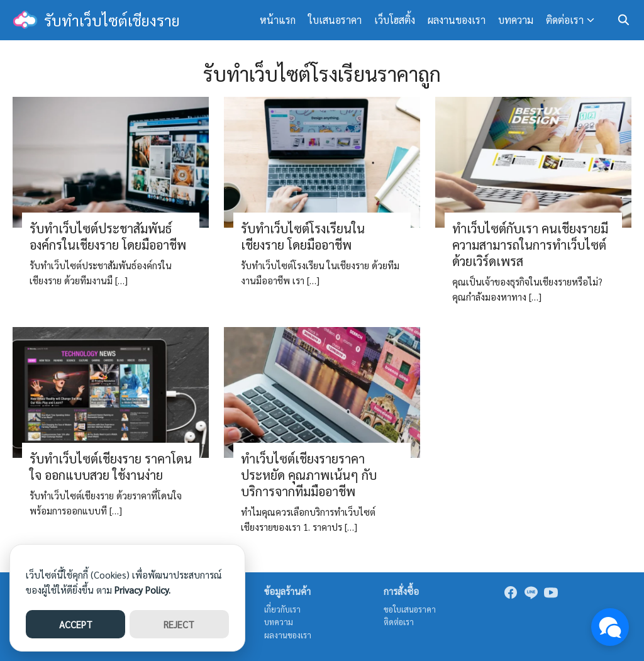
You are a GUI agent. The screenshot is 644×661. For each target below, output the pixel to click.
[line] (531, 592)
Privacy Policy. (142, 590)
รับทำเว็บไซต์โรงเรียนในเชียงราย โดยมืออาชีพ (303, 236)
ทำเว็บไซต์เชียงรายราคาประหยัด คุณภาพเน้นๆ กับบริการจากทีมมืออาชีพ (309, 475)
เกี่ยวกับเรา (282, 609)
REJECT (179, 624)
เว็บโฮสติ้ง (395, 20)
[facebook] (511, 592)
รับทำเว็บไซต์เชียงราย (112, 20)
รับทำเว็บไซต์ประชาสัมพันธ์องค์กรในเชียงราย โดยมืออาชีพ (108, 236)
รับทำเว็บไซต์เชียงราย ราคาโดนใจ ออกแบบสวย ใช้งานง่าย (111, 467)
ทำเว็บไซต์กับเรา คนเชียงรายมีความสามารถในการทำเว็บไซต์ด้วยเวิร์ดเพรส (530, 245)
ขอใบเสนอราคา (410, 609)
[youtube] (551, 592)
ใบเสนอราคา (335, 20)
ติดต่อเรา (565, 20)
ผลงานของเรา (457, 20)
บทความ (516, 20)
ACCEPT (76, 624)
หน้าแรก (278, 20)
